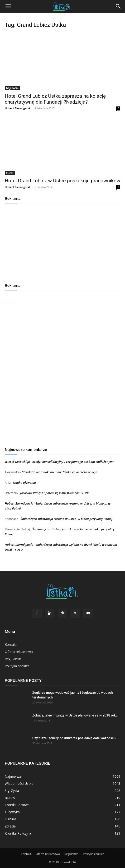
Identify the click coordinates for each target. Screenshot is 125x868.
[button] (8, 6)
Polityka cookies (17, 666)
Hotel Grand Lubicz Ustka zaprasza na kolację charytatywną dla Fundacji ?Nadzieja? (55, 99)
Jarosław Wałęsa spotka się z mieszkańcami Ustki (55, 493)
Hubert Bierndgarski (18, 108)
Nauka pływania (24, 482)
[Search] (118, 6)
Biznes (10, 173)
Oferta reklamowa (19, 652)
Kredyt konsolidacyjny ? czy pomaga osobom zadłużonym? (73, 462)
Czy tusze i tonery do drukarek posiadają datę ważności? (74, 738)
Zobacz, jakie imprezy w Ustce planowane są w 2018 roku (75, 715)
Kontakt (11, 645)
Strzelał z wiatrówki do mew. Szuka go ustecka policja (60, 472)
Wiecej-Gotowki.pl (17, 462)
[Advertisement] (62, 241)
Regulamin (13, 659)
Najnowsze (12, 88)
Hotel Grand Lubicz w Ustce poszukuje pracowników (62, 181)
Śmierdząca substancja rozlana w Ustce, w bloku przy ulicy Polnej (66, 519)
